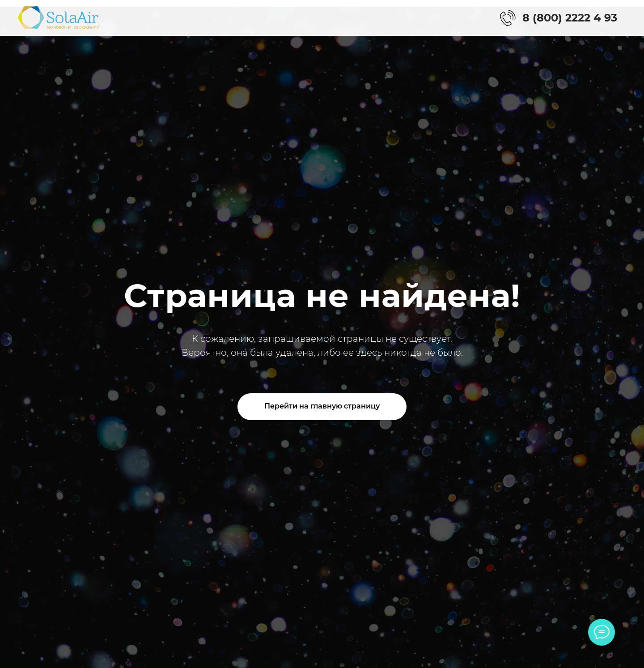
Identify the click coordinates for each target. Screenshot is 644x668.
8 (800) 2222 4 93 (570, 18)
